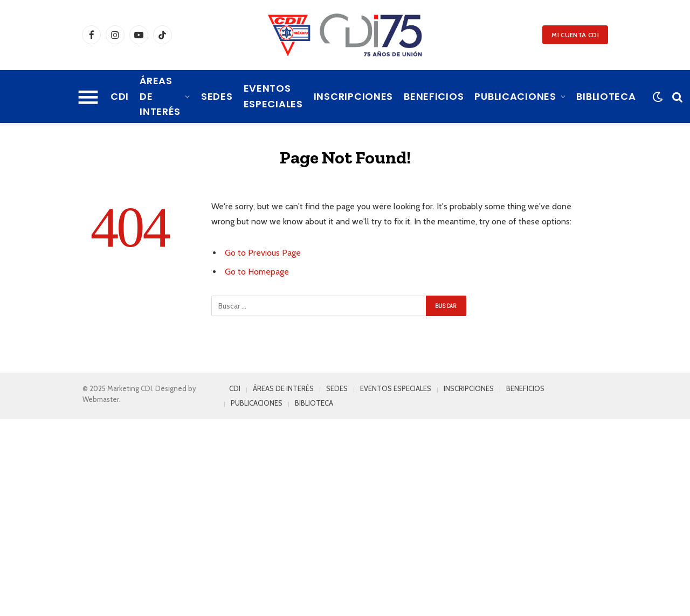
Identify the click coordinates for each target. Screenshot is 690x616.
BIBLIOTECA (606, 96)
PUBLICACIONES (515, 96)
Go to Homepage (257, 272)
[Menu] (88, 97)
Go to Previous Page (263, 253)
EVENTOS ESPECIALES (273, 96)
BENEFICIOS (434, 96)
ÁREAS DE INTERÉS (160, 96)
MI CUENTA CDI (575, 35)
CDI (120, 96)
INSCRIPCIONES (353, 96)
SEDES (217, 96)
